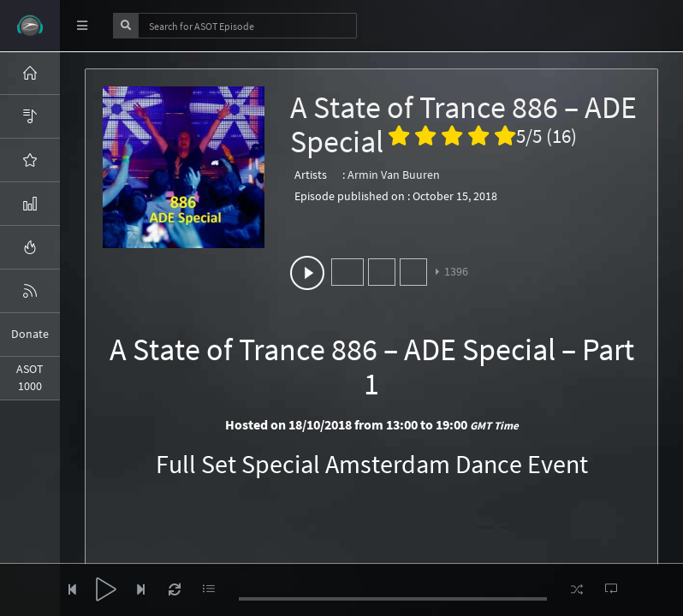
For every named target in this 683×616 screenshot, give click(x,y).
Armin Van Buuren (394, 175)
